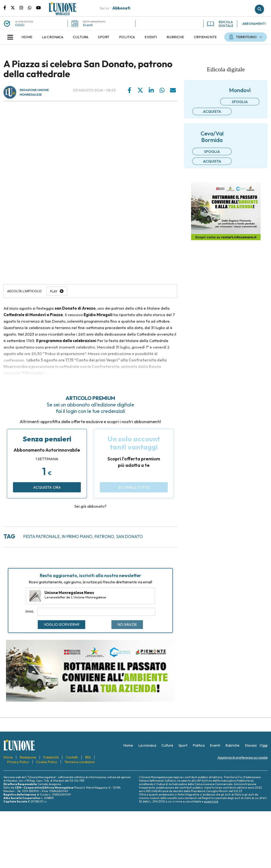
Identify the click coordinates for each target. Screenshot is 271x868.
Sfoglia (240, 102)
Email (30, 611)
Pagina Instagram (24, 7)
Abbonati (121, 8)
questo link (211, 801)
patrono (104, 536)
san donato (130, 536)
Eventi (88, 25)
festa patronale (42, 536)
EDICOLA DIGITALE (220, 24)
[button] (10, 37)
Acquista (212, 111)
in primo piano (77, 536)
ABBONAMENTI (254, 24)
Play (54, 291)
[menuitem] (27, 37)
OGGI (20, 25)
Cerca (259, 9)
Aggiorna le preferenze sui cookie (242, 757)
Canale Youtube (38, 7)
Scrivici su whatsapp (32, 7)
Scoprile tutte (134, 487)
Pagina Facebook (7, 7)
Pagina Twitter (15, 7)
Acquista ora (47, 487)
